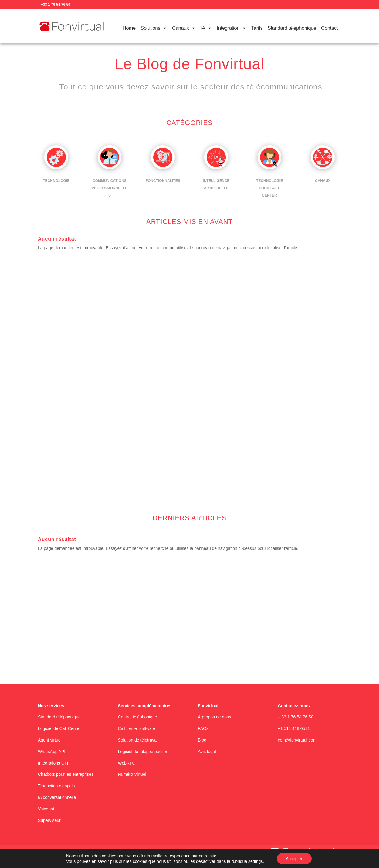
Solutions (154, 28)
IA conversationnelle (57, 797)
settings (255, 861)
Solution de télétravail (138, 740)
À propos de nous (215, 717)
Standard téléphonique (292, 28)
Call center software (137, 728)
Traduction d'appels (56, 786)
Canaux (184, 28)
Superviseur (49, 820)
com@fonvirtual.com (297, 740)
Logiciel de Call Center (59, 728)
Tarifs (257, 28)
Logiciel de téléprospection (143, 752)
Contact (329, 28)
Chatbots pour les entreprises (66, 774)
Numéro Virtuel (132, 774)
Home (129, 28)
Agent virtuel (50, 740)
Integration (231, 28)
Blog (202, 740)
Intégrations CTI (53, 763)
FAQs (203, 728)
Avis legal (207, 752)
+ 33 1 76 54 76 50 (296, 717)
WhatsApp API (52, 752)
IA (206, 28)
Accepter (294, 859)
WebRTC (126, 763)
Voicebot (46, 809)
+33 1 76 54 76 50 (56, 5)
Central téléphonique (137, 717)
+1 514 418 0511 (294, 728)
